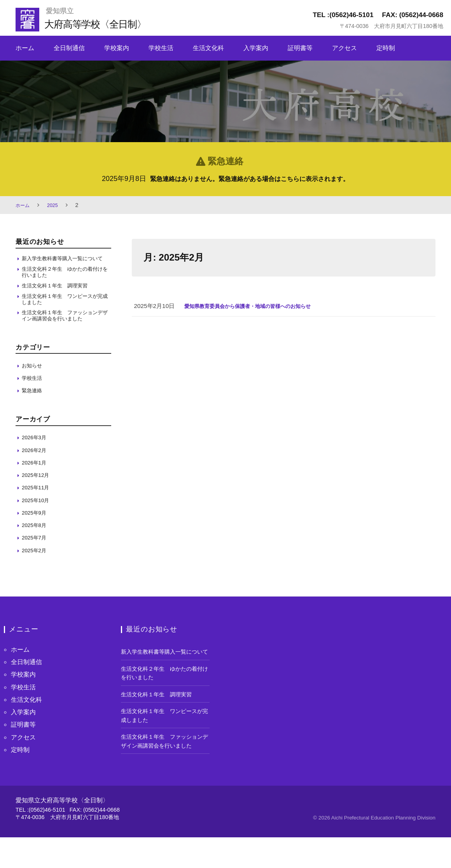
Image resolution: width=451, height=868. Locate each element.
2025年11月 (38, 502)
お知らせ (33, 380)
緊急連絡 (33, 405)
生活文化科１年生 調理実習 (60, 296)
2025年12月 (38, 490)
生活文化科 (208, 48)
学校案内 (117, 48)
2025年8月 (36, 540)
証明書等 (300, 48)
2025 (56, 205)
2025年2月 (36, 565)
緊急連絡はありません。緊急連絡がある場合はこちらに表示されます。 (250, 179)
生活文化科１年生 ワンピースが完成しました (66, 311)
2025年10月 (38, 515)
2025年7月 (36, 552)
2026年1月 (36, 477)
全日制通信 (69, 48)
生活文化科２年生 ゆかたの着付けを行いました (66, 281)
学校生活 (161, 48)
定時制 (386, 48)
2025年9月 (36, 527)
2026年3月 (36, 452)
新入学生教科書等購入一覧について (66, 262)
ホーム (25, 48)
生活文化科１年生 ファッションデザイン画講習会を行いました (66, 330)
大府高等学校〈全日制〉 (103, 23)
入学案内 (256, 48)
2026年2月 (36, 465)
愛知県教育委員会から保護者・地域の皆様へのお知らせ (257, 306)
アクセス (344, 48)
